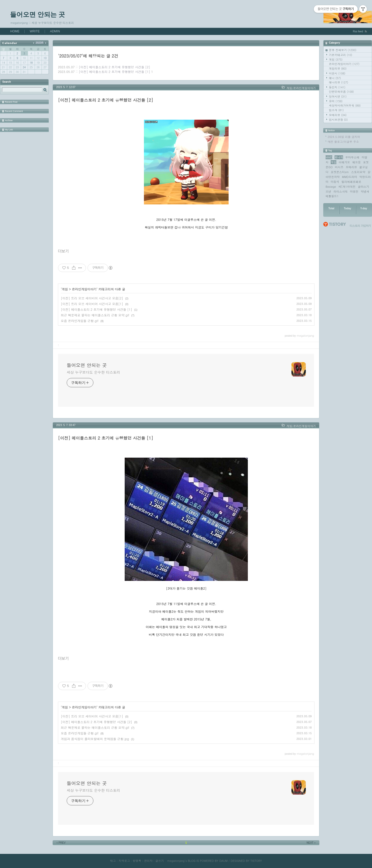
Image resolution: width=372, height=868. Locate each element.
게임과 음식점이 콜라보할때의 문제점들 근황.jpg (95, 739)
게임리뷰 (338, 68)
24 (24, 67)
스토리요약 (358, 172)
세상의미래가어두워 (345, 105)
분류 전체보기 (343, 50)
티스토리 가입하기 (360, 226)
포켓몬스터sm (340, 172)
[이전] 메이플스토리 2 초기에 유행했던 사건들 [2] (114, 67)
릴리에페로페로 (351, 182)
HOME (15, 31)
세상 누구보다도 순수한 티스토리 (93, 372)
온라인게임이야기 (344, 64)
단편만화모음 (341, 92)
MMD (329, 157)
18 (31, 63)
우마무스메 (352, 157)
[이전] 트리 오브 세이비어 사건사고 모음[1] (92, 304)
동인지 (337, 87)
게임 (336, 59)
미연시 (337, 73)
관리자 (148, 861)
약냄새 (365, 191)
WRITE (35, 31)
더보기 (63, 251)
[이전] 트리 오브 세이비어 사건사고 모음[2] (92, 298)
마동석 (335, 182)
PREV (61, 843)
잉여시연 (338, 96)
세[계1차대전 (347, 187)
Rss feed (358, 31)
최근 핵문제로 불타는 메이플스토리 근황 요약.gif (95, 315)
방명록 (137, 861)
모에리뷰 (338, 115)
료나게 (339, 157)
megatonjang (176, 861)
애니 (335, 78)
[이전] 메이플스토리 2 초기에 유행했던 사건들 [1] (114, 72)
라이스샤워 (341, 191)
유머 (336, 101)
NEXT (311, 843)
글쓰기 (159, 861)
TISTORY (256, 861)
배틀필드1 (332, 196)
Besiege (331, 187)
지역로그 (124, 861)
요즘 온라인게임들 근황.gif (80, 321)
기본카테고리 (341, 55)
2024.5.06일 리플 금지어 (344, 137)
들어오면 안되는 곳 (37, 14)
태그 (113, 861)
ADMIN (55, 31)
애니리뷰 (339, 82)
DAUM (223, 861)
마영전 (354, 191)
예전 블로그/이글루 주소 (343, 142)
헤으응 (356, 162)
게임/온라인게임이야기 (301, 88)
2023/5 (40, 43)
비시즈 (339, 167)
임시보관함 (338, 120)
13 (45, 58)
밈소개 (336, 110)
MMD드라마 (350, 177)
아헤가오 (344, 162)
